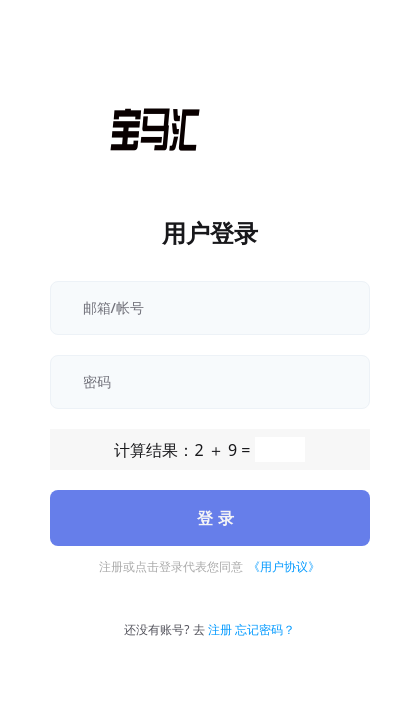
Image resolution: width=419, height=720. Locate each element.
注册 (220, 629)
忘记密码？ (265, 629)
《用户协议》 (284, 566)
